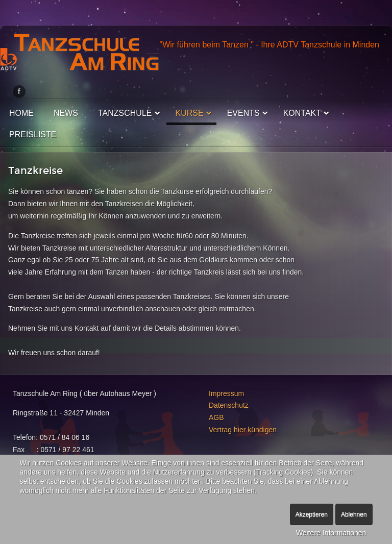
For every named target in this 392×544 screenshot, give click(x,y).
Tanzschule (125, 113)
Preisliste (33, 134)
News (66, 113)
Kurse (190, 113)
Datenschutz (229, 405)
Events (243, 113)
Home (21, 113)
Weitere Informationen (331, 533)
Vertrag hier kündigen (243, 430)
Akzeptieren (312, 514)
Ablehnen (354, 514)
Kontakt (302, 113)
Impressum (226, 393)
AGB (216, 417)
